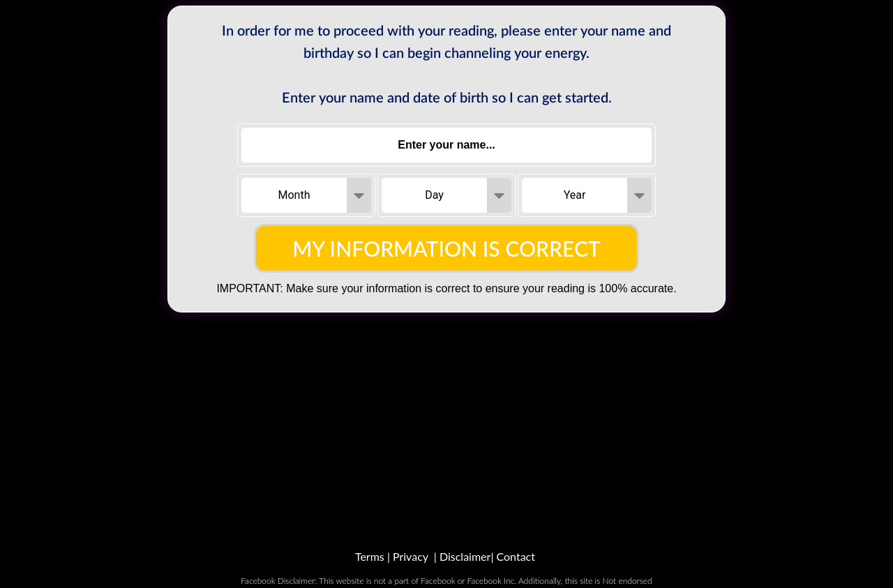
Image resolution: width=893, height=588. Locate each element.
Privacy (411, 556)
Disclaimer (465, 556)
